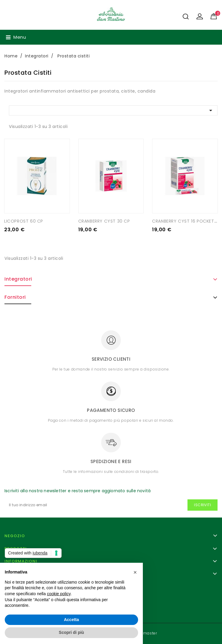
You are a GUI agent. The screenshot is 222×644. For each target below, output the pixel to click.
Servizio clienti (111, 359)
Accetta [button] (72, 620)
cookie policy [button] (59, 594)
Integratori (18, 279)
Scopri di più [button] (72, 632)
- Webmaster (144, 633)
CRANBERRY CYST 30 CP (104, 221)
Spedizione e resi (111, 461)
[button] (135, 572)
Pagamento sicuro (111, 410)
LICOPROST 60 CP (24, 221)
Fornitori (15, 297)
